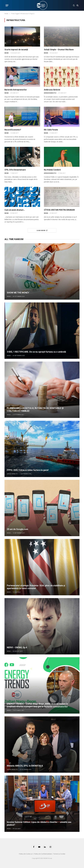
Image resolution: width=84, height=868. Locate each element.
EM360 (6, 53)
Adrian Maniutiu (50, 93)
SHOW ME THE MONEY (18, 293)
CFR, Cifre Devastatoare (15, 170)
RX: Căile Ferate (51, 130)
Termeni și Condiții (59, 854)
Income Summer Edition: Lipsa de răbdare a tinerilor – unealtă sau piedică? (39, 823)
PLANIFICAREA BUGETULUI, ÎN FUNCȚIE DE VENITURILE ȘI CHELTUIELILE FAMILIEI (35, 410)
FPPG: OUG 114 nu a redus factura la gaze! (28, 470)
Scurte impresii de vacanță (16, 50)
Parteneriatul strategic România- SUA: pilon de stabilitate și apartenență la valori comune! (36, 587)
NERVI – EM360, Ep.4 (17, 647)
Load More (42, 230)
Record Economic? (13, 130)
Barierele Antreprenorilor (16, 90)
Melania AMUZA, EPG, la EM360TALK (25, 766)
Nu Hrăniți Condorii (52, 170)
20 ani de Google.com (17, 529)
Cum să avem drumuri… (15, 210)
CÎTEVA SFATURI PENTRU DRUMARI (59, 210)
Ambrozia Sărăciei (52, 90)
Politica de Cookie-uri (26, 854)
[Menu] (7, 5)
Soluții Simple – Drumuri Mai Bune (59, 50)
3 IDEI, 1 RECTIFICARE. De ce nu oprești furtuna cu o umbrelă (36, 352)
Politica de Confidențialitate (43, 854)
